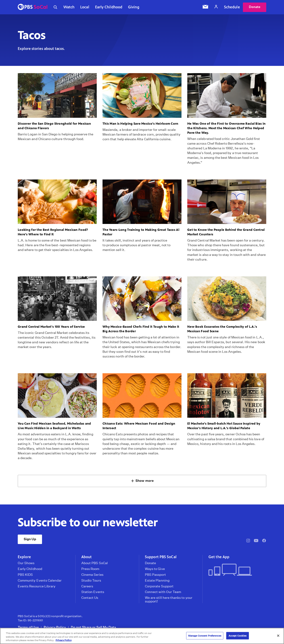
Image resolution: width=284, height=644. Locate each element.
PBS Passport (155, 575)
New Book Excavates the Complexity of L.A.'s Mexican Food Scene (222, 329)
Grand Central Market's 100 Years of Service (51, 327)
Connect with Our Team (163, 592)
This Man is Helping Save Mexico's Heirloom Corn (140, 124)
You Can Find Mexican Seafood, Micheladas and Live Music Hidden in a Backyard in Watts (54, 426)
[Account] (216, 7)
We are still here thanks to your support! (169, 600)
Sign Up (30, 539)
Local (85, 7)
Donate (255, 7)
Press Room (90, 569)
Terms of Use (28, 627)
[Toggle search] (55, 7)
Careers (87, 586)
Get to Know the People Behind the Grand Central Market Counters (226, 232)
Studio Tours (91, 580)
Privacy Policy (55, 627)
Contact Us (90, 598)
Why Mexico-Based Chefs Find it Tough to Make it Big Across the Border (141, 329)
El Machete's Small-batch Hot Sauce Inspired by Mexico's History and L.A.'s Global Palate (224, 426)
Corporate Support (159, 586)
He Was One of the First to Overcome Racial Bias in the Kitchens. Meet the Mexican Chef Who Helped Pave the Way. (226, 128)
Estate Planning (157, 580)
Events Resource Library (37, 586)
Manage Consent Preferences (205, 636)
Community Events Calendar (40, 580)
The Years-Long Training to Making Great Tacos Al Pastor (141, 232)
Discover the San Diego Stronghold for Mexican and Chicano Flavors (54, 126)
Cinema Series (92, 575)
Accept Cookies (238, 636)
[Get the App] (236, 570)
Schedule (232, 7)
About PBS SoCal (95, 563)
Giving (134, 7)
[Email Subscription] (205, 7)
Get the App (219, 557)
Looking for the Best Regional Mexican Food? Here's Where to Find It (53, 232)
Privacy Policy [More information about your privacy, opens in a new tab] (64, 640)
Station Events (93, 592)
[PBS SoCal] (33, 7)
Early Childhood (109, 7)
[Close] (278, 636)
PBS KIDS (25, 575)
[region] (142, 636)
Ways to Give (155, 569)
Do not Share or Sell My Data (93, 627)
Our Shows (26, 563)
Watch (69, 7)
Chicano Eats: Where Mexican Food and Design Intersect (139, 426)
